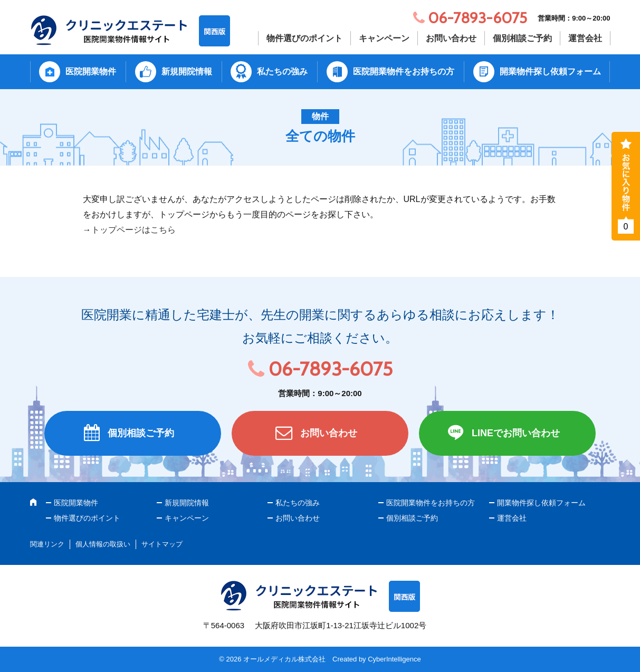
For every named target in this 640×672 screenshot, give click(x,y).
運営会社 (585, 38)
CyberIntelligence (394, 659)
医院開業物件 (91, 71)
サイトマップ (162, 544)
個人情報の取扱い (103, 544)
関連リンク (47, 544)
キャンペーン (384, 38)
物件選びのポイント (304, 38)
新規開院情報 (187, 71)
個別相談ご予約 (522, 38)
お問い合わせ (451, 38)
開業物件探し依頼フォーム (550, 71)
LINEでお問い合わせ (516, 433)
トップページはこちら (133, 230)
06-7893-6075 (331, 369)
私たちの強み (282, 71)
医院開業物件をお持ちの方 (404, 71)
